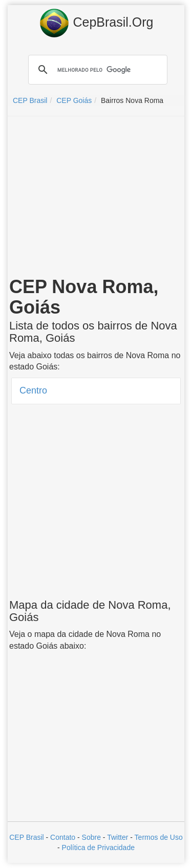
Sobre (91, 837)
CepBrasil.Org (96, 23)
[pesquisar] (96, 70)
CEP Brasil (26, 837)
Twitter (118, 837)
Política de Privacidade (98, 848)
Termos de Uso (159, 837)
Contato (63, 837)
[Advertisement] (96, 198)
